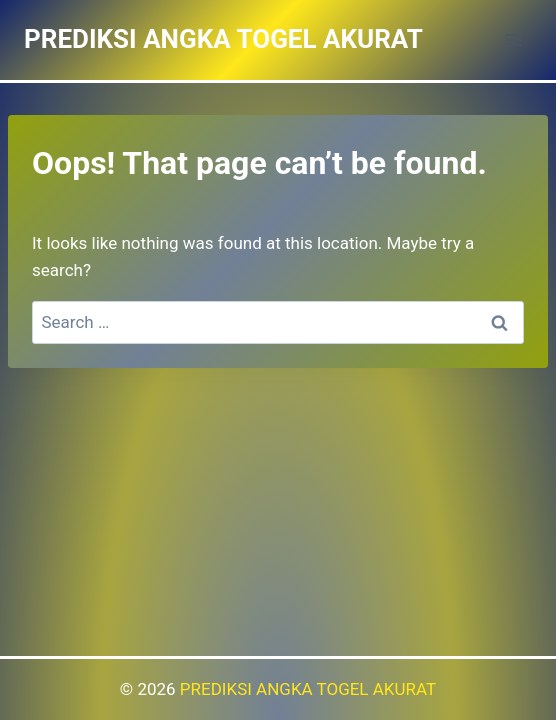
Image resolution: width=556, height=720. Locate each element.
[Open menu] (513, 39)
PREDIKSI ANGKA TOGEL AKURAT (308, 689)
